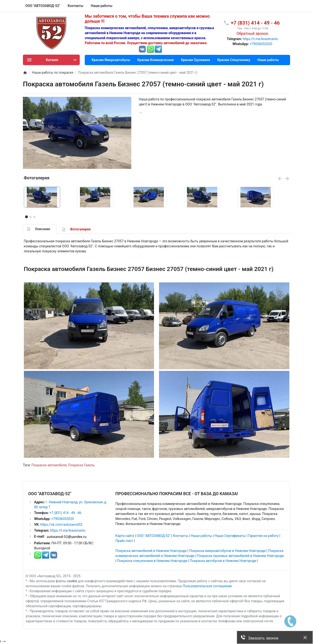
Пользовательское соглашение (207, 586)
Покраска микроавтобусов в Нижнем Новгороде (227, 551)
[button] (30, 217)
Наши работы (268, 60)
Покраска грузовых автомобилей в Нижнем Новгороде (240, 556)
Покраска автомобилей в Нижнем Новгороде (151, 551)
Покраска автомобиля (49, 465)
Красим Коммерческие (156, 60)
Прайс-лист (124, 541)
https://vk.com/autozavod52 (61, 525)
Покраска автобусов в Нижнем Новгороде (223, 561)
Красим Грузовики (196, 60)
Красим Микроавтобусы (111, 60)
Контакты (181, 536)
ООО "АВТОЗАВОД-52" (154, 536)
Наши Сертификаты (230, 536)
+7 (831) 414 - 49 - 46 (65, 513)
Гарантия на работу (263, 536)
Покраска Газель (81, 465)
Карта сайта (125, 536)
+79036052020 (261, 44)
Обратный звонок (252, 34)
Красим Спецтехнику (234, 60)
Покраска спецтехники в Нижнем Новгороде (152, 561)
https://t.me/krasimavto (260, 39)
